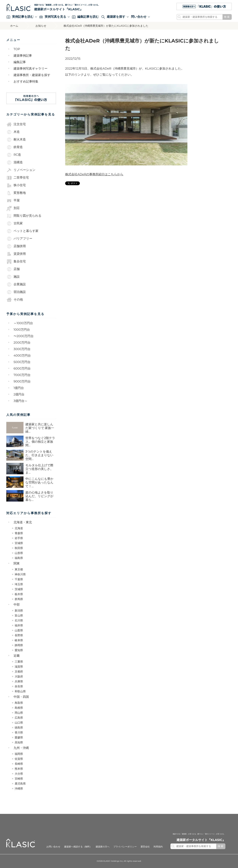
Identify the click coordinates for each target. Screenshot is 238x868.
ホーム (14, 26)
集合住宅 (16, 262)
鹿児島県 (20, 784)
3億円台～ (21, 401)
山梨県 (19, 630)
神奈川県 (20, 574)
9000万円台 (22, 382)
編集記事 (20, 62)
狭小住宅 (16, 185)
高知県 (19, 742)
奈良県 (19, 686)
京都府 (19, 672)
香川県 (19, 733)
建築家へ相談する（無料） (78, 847)
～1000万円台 (23, 323)
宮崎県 (19, 779)
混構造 (15, 163)
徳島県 (19, 728)
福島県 (19, 558)
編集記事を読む (85, 17)
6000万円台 (22, 369)
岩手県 (19, 538)
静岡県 (19, 645)
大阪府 (19, 676)
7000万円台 (22, 375)
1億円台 (19, 388)
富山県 (19, 616)
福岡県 (19, 754)
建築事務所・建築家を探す (32, 75)
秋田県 (19, 548)
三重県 (19, 662)
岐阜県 (19, 640)
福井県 (19, 625)
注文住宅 (16, 124)
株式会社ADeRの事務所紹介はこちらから (94, 174)
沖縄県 (19, 789)
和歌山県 (20, 691)
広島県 (19, 718)
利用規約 (158, 847)
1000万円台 (22, 330)
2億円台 (19, 395)
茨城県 (19, 589)
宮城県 (19, 543)
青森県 (19, 533)
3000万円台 (22, 349)
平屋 (13, 201)
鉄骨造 (15, 147)
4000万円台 (22, 356)
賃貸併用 (16, 254)
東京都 (19, 569)
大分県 (19, 774)
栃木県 (19, 594)
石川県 (19, 620)
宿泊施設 (16, 292)
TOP (17, 49)
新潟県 (19, 611)
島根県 (19, 708)
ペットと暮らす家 (22, 231)
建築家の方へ (103, 847)
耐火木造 (16, 140)
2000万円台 (22, 343)
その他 (15, 300)
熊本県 (19, 769)
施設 (13, 277)
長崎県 (19, 764)
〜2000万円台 (24, 336)
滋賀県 (19, 667)
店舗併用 (16, 246)
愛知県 (19, 650)
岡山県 (19, 713)
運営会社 (145, 847)
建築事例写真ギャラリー (31, 69)
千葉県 (19, 579)
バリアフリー (19, 239)
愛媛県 (19, 737)
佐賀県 (19, 759)
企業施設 (16, 285)
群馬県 (19, 599)
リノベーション (21, 170)
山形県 (19, 553)
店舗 (13, 269)
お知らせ (41, 26)
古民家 (15, 224)
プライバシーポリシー (125, 847)
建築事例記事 (23, 56)
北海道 (19, 528)
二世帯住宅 (18, 178)
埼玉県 (19, 584)
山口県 (19, 723)
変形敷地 (16, 193)
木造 (13, 132)
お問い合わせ (53, 847)
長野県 (19, 635)
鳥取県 (19, 703)
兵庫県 (19, 681)
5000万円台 (22, 362)
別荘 (13, 208)
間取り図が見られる (24, 216)
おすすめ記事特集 (26, 82)
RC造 (14, 155)
